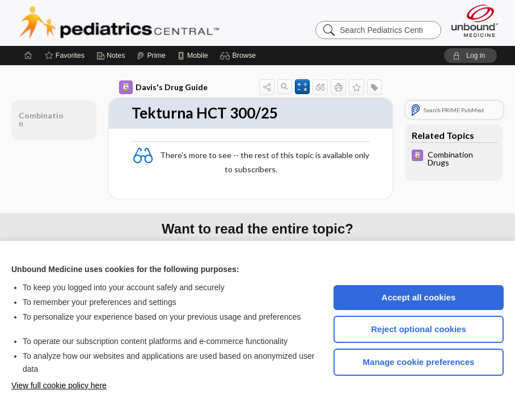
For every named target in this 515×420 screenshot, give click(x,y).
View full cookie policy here (59, 385)
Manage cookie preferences (419, 362)
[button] (240, 56)
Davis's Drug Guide (163, 87)
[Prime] (151, 56)
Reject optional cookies (419, 329)
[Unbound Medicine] (475, 21)
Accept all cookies (419, 297)
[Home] (28, 56)
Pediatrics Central (160, 23)
